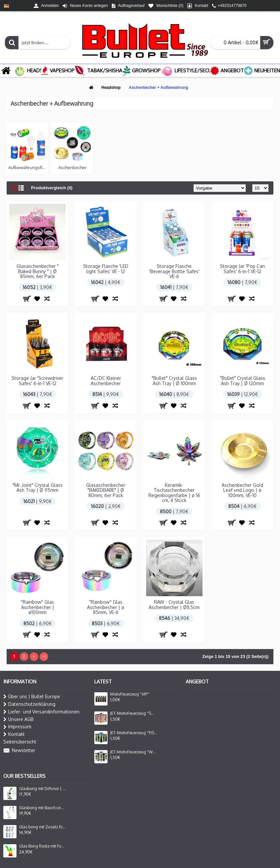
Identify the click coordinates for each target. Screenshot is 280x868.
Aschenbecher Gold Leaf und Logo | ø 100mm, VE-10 (242, 490)
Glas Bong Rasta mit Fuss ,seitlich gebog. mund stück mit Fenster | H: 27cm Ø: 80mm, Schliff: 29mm (43, 846)
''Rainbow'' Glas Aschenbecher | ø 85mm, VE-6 (106, 607)
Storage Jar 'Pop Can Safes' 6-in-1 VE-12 (242, 269)
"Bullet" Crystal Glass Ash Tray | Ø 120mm (243, 380)
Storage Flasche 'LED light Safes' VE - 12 (106, 269)
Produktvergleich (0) (52, 188)
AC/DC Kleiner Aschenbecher (106, 380)
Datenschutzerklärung (29, 704)
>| (44, 656)
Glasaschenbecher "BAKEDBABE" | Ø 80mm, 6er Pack (106, 490)
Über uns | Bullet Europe (32, 697)
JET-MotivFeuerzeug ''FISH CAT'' (134, 733)
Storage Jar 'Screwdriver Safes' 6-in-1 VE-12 (37, 380)
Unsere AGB (18, 719)
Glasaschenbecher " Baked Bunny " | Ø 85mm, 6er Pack (38, 271)
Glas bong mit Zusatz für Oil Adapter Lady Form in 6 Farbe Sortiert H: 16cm (43, 827)
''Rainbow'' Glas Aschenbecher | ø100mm (37, 607)
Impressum (17, 727)
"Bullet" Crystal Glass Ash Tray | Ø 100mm (174, 380)
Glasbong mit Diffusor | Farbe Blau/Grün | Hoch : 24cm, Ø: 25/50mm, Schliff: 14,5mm (43, 789)
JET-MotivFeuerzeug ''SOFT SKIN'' (134, 713)
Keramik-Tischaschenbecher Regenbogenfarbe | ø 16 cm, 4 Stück (174, 493)
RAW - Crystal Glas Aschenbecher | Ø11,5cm (174, 604)
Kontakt (14, 734)
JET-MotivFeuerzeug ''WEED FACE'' (134, 752)
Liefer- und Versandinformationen (41, 712)
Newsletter (19, 751)
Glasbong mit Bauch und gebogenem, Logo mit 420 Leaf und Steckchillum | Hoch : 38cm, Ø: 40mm (43, 808)
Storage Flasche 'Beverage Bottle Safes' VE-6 (174, 271)
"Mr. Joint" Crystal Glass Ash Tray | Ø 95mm (38, 488)
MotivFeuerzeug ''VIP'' (130, 694)
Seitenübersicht (20, 742)
